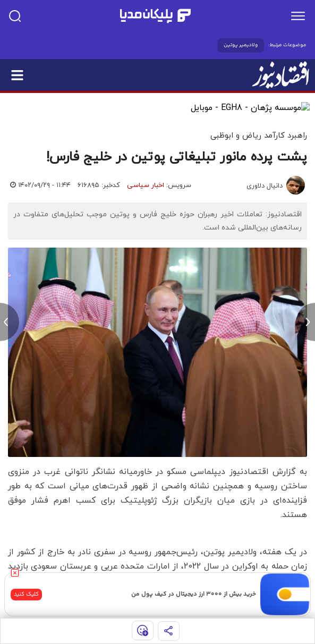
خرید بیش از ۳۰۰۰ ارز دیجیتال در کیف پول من (194, 594)
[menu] (298, 16)
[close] (15, 573)
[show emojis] (143, 630)
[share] (169, 631)
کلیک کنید (26, 594)
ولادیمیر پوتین (241, 45)
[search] (15, 16)
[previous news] (10, 322)
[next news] (305, 322)
